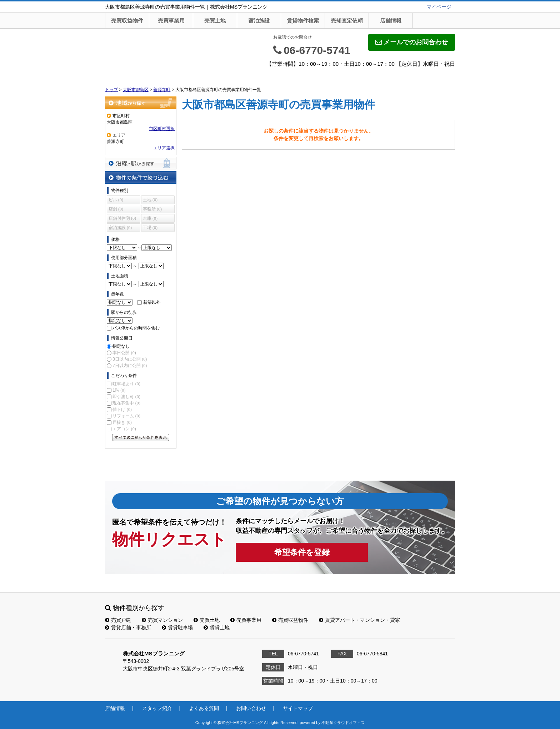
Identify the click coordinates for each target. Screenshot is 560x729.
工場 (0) (150, 228)
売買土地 (215, 21)
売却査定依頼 (347, 21)
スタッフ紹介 (157, 708)
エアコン (124, 429)
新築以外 (152, 302)
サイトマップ (298, 708)
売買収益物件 (127, 21)
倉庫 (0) (150, 218)
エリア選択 (164, 148)
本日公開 (124, 353)
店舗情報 (391, 21)
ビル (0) (116, 200)
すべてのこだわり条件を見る (141, 437)
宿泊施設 (259, 21)
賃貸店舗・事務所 (128, 628)
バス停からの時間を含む (136, 328)
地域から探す (141, 103)
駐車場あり (126, 384)
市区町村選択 (162, 129)
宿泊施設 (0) (120, 228)
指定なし (121, 346)
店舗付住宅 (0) (122, 218)
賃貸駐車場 (177, 628)
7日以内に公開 (130, 366)
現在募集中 (126, 403)
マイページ (439, 7)
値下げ (122, 410)
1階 (119, 390)
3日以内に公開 (130, 359)
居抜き (122, 422)
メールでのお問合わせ (412, 42)
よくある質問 (204, 708)
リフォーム (126, 416)
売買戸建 (118, 620)
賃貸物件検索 (303, 21)
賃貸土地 (217, 628)
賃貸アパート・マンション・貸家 (359, 620)
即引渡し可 (126, 397)
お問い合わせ (251, 708)
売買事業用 (171, 21)
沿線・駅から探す (141, 163)
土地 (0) (150, 200)
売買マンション (162, 620)
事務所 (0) (152, 209)
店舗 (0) (116, 209)
